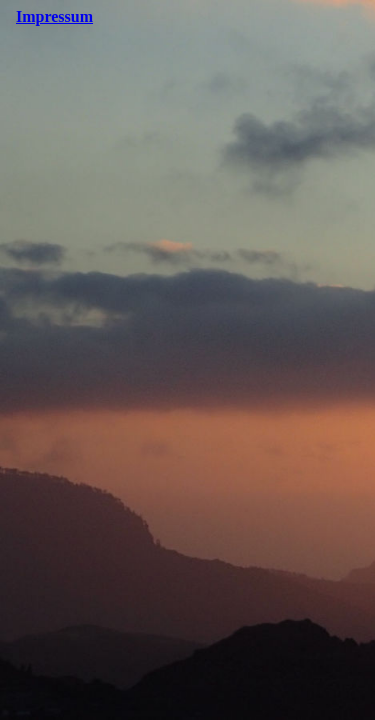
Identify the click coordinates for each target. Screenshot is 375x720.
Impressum (54, 16)
